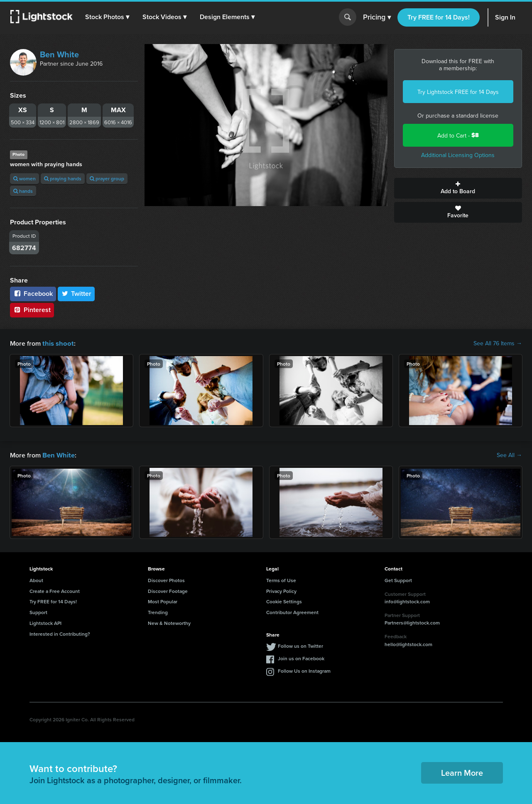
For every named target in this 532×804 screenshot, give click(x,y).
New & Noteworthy (169, 622)
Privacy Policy (281, 590)
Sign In (505, 17)
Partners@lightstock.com (412, 622)
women (25, 178)
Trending (158, 611)
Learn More (462, 772)
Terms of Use (281, 579)
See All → (509, 455)
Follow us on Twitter (300, 645)
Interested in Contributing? (60, 633)
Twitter (76, 294)
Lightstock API (45, 622)
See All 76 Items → (498, 343)
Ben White (59, 54)
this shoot (57, 343)
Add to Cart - (458, 135)
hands (23, 191)
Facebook (33, 294)
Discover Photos (166, 579)
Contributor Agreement (292, 611)
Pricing (377, 17)
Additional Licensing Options (458, 155)
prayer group (107, 178)
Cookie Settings (284, 601)
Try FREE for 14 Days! (439, 17)
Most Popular (163, 601)
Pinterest (32, 310)
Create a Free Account (55, 590)
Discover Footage (168, 590)
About (36, 579)
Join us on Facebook (301, 658)
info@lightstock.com (407, 601)
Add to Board (458, 188)
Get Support (398, 579)
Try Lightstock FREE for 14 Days (458, 92)
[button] (108, 17)
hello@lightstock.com (408, 643)
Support (38, 611)
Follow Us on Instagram (304, 670)
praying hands (63, 178)
